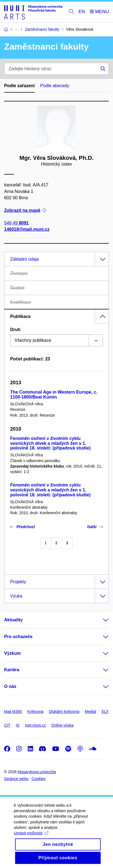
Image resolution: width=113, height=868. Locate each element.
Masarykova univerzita (37, 772)
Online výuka (62, 725)
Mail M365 (13, 712)
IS (18, 725)
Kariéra (12, 670)
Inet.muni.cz (35, 725)
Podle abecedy (55, 86)
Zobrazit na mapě (25, 210)
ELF (105, 712)
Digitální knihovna (64, 712)
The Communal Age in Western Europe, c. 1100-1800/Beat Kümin (54, 395)
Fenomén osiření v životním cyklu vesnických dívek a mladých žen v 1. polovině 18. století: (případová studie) (50, 443)
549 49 (16, 223)
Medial (91, 712)
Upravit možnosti (31, 839)
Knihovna (35, 712)
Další (95, 527)
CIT (7, 725)
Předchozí (23, 527)
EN (82, 12)
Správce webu (16, 779)
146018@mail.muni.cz (27, 229)
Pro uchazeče (18, 637)
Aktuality (13, 620)
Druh (15, 330)
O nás (10, 686)
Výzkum (12, 653)
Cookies (39, 779)
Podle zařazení (19, 86)
